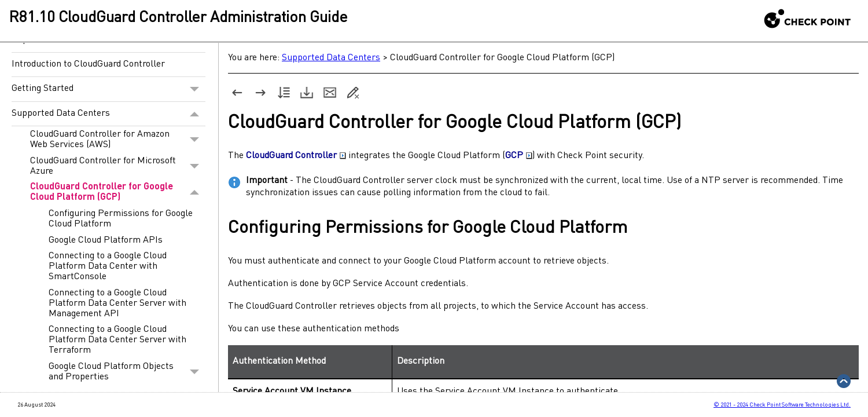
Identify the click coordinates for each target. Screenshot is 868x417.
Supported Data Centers (108, 114)
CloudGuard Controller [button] (296, 156)
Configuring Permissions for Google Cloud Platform (121, 219)
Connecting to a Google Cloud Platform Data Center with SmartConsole (108, 266)
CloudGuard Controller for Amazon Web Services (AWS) (118, 140)
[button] (195, 89)
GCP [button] (519, 156)
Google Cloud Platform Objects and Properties (127, 372)
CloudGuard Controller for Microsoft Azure (118, 166)
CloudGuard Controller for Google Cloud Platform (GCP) (118, 193)
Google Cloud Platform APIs (106, 240)
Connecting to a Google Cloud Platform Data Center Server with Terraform (117, 340)
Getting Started (108, 89)
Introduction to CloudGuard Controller (88, 64)
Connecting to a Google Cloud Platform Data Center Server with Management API (117, 303)
